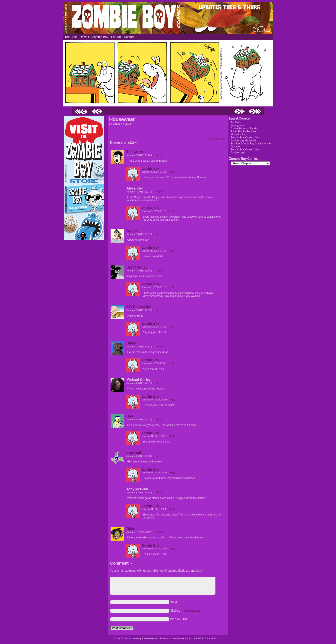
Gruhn (132, 231)
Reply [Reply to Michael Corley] (159, 383)
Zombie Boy (168, 18)
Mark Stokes (133, 638)
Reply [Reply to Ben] (159, 420)
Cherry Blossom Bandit (244, 129)
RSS (200, 638)
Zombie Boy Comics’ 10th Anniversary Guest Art (245, 139)
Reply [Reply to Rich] (160, 532)
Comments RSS (216, 139)
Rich (130, 529)
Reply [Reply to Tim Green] (159, 155)
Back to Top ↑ (212, 638)
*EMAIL (186, 611)
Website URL (179, 619)
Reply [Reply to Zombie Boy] (171, 172)
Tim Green (135, 152)
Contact (129, 37)
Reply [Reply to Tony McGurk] (159, 492)
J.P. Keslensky (138, 307)
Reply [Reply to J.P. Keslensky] (159, 310)
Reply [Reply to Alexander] (159, 192)
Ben (130, 416)
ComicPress (178, 638)
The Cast (71, 37)
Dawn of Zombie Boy (94, 37)
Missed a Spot (239, 135)
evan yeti (134, 453)
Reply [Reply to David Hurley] (159, 271)
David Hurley (137, 267)
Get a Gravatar (193, 611)
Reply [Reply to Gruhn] (159, 234)
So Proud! (236, 123)
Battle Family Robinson (244, 132)
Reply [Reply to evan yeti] (159, 456)
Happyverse (238, 126)
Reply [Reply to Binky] (159, 347)
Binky (131, 343)
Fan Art (116, 37)
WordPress (160, 638)
